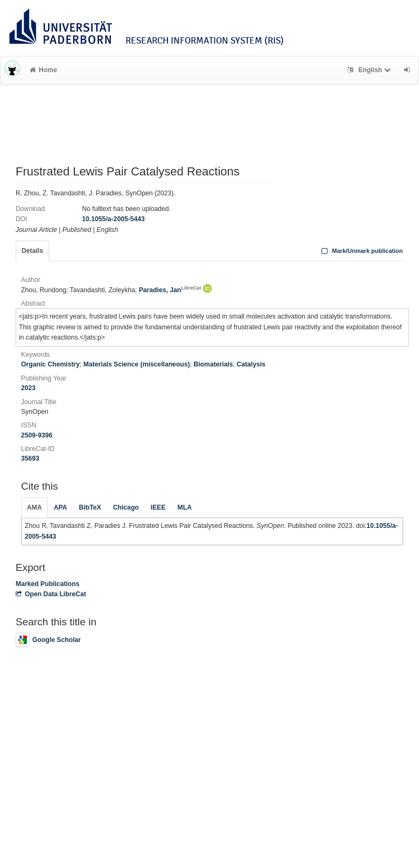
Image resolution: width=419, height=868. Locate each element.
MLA (185, 507)
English (370, 70)
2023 (28, 388)
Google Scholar (48, 640)
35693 (30, 458)
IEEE (158, 507)
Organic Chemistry (50, 364)
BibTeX (90, 507)
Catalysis (251, 364)
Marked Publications (48, 584)
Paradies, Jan (170, 290)
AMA (34, 507)
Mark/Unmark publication (361, 251)
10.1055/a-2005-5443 (113, 219)
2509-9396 (37, 435)
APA (61, 507)
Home (43, 70)
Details (32, 251)
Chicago (126, 507)
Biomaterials (213, 364)
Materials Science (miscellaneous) (137, 364)
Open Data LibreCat (51, 594)
